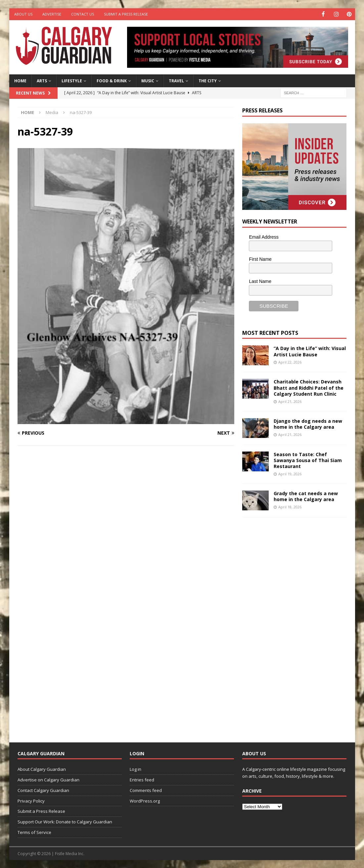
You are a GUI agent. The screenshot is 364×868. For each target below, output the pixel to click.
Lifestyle (72, 80)
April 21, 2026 (290, 401)
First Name (260, 259)
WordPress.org (145, 801)
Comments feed (146, 790)
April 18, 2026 (290, 507)
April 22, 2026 (290, 362)
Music (148, 80)
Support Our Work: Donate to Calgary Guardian (65, 821)
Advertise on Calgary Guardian (48, 779)
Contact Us (83, 14)
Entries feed (142, 779)
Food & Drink (112, 80)
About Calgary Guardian (42, 769)
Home (20, 80)
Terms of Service (34, 832)
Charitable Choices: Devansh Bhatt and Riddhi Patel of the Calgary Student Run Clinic (309, 387)
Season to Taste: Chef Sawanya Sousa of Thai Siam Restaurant (308, 460)
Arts (42, 80)
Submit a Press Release (126, 14)
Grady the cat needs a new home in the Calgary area (306, 496)
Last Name (260, 281)
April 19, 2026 (290, 473)
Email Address (264, 237)
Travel (176, 80)
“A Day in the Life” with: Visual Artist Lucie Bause (310, 351)
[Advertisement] (292, 624)
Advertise (52, 14)
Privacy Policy (31, 801)
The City (208, 80)
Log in (136, 769)
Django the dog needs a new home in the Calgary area (308, 423)
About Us (23, 14)
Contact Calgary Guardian (43, 790)
